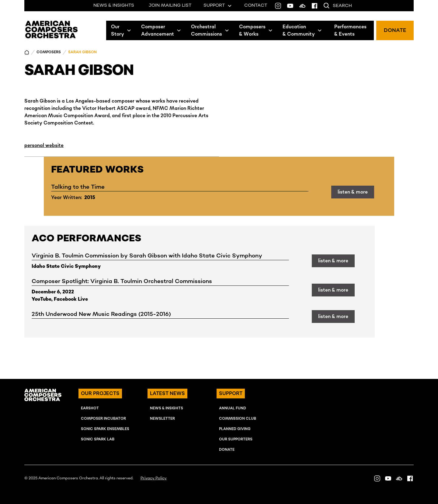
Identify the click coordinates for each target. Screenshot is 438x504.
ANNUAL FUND (233, 408)
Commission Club (238, 419)
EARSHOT (90, 408)
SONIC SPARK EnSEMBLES (105, 429)
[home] (52, 30)
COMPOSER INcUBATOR (103, 419)
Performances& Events (350, 30)
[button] (121, 30)
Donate (227, 450)
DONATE (395, 30)
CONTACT (256, 5)
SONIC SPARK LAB (98, 439)
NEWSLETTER (162, 419)
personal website (44, 145)
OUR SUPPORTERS (236, 439)
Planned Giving (235, 429)
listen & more (353, 192)
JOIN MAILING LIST (170, 5)
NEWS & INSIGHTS (114, 5)
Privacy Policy (154, 478)
